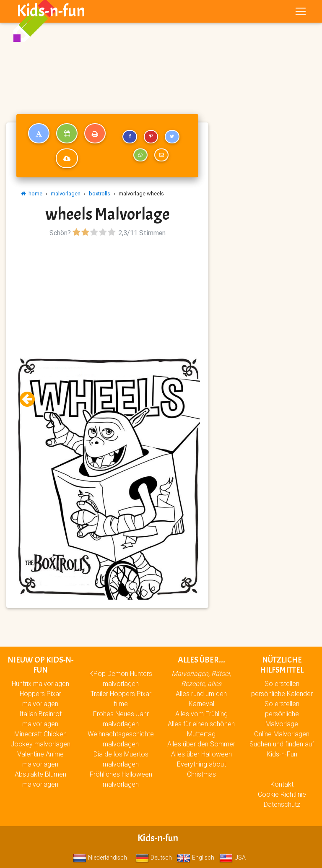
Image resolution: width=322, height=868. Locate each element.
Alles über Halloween (201, 754)
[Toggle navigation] (301, 13)
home (32, 194)
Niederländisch (100, 858)
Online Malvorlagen (282, 734)
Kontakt (282, 784)
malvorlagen (66, 194)
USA (232, 858)
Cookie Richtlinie (282, 794)
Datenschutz (282, 804)
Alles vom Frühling (201, 714)
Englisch (196, 858)
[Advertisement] (107, 298)
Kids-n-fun (51, 13)
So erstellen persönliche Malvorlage (282, 714)
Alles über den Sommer (201, 744)
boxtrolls (100, 194)
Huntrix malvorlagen (40, 683)
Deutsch (154, 858)
